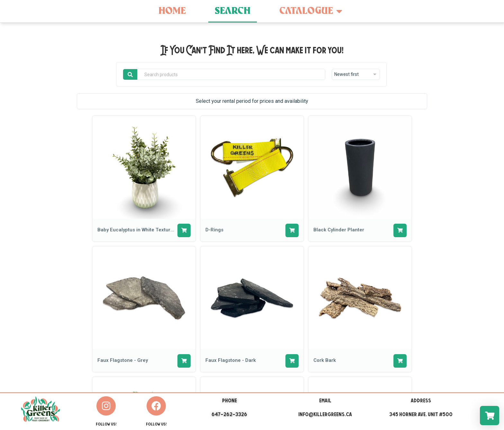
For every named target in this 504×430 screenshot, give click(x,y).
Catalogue (311, 11)
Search (233, 11)
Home (172, 11)
